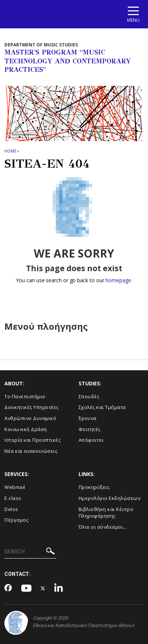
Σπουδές (89, 396)
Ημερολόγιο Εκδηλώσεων (110, 498)
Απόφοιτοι (91, 440)
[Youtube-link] (26, 589)
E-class (13, 498)
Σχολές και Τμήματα (102, 407)
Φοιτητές (90, 429)
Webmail (15, 487)
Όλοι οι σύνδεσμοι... (103, 527)
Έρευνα (88, 418)
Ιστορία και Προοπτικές (33, 440)
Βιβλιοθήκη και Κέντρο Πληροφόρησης (106, 513)
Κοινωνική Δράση (26, 429)
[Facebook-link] (8, 588)
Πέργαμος (16, 520)
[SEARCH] (30, 552)
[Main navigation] (133, 14)
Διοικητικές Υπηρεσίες (32, 407)
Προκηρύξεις (94, 487)
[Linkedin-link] (59, 589)
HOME (10, 151)
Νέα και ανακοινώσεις (31, 451)
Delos (11, 509)
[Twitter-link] (43, 589)
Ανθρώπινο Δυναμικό (30, 418)
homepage (118, 280)
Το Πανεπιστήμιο (25, 396)
